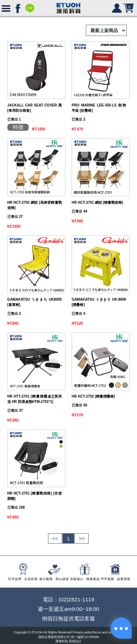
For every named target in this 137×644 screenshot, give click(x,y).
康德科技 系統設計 (69, 642)
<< (55, 539)
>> (82, 539)
